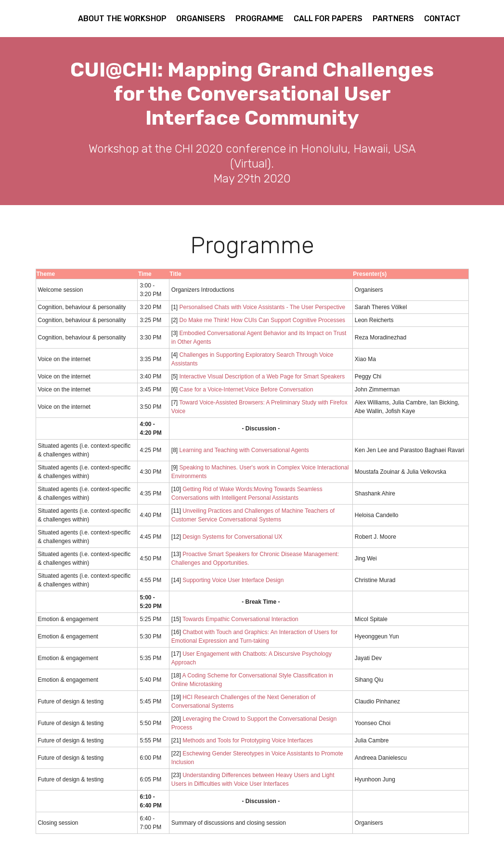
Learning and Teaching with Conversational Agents (244, 450)
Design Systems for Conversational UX (232, 537)
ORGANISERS (201, 19)
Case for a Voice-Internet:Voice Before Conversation (246, 390)
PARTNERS (393, 19)
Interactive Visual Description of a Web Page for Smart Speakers (262, 377)
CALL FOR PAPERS (328, 19)
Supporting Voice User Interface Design (233, 580)
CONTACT (442, 19)
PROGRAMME (259, 19)
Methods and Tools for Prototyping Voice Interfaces (248, 740)
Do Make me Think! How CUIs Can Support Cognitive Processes (263, 320)
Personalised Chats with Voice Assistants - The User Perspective (263, 307)
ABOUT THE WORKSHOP (122, 19)
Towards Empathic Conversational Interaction (240, 619)
